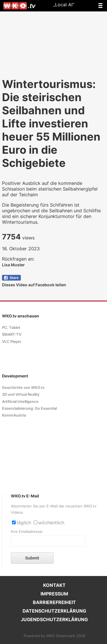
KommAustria (14, 415)
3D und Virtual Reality (21, 394)
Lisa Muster (13, 265)
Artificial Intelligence (20, 402)
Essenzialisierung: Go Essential (29, 408)
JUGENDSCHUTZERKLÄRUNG (54, 619)
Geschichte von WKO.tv (23, 388)
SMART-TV (12, 334)
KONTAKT (54, 585)
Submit (32, 558)
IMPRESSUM (54, 594)
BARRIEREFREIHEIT (54, 602)
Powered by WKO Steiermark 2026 (54, 636)
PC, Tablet (11, 328)
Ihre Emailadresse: (27, 532)
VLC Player (12, 342)
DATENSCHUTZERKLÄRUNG (54, 611)
